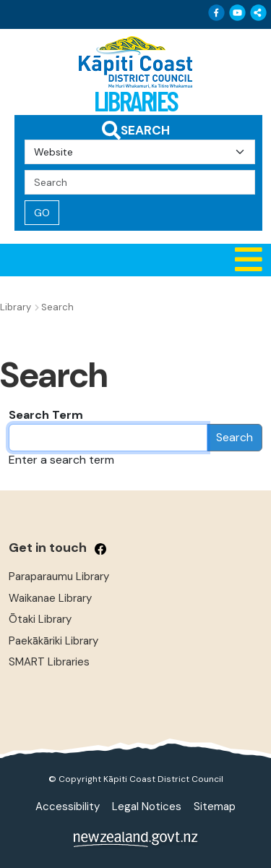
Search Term (46, 415)
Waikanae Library (50, 598)
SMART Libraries (49, 662)
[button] (135, 260)
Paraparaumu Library (59, 576)
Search (235, 437)
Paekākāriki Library (53, 641)
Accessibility (68, 807)
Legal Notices (147, 807)
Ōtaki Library (40, 619)
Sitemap (215, 807)
